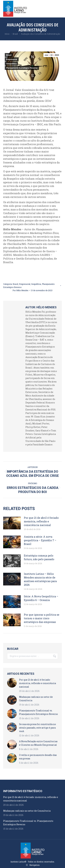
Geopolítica (11, 64)
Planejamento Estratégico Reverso (22, 68)
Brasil (9, 55)
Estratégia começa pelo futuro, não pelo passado (39, 557)
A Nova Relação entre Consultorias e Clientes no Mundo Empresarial (38, 743)
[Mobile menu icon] (60, 9)
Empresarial (12, 59)
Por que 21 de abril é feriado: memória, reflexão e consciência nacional (41, 521)
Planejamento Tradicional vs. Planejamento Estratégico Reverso (38, 712)
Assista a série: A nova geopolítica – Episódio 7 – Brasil (40, 540)
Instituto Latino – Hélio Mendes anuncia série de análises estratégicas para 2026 (40, 579)
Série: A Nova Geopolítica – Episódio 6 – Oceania (41, 598)
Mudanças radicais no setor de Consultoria (36, 699)
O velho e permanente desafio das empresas (38, 757)
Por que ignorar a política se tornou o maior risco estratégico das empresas (42, 618)
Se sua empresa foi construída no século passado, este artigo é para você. (38, 728)
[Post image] (12, 523)
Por (21, 290)
